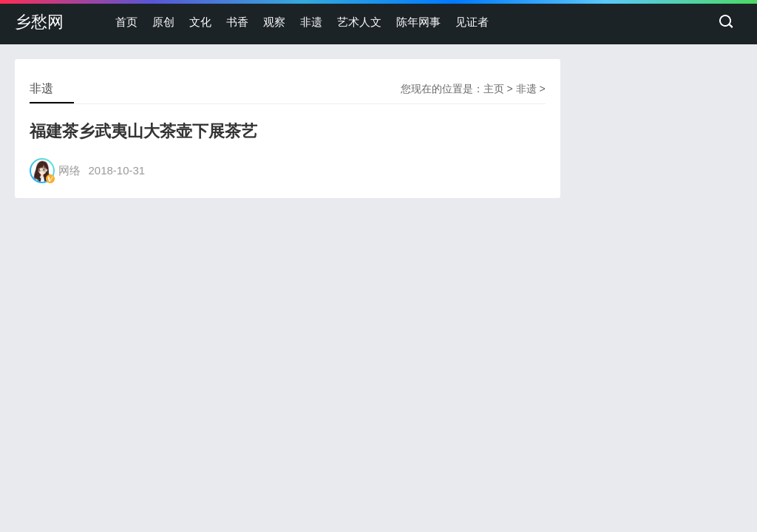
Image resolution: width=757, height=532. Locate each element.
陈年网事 (418, 22)
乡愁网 (39, 22)
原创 (163, 22)
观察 (274, 22)
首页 (126, 22)
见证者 (472, 22)
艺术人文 (359, 22)
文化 (200, 22)
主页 (494, 89)
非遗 (311, 22)
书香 (237, 22)
